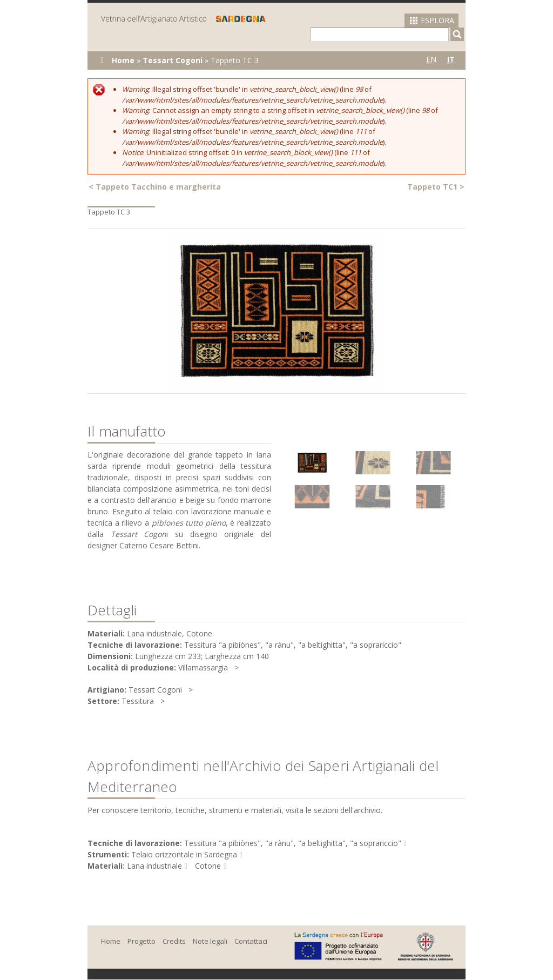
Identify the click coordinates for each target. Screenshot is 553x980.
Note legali (210, 941)
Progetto (141, 941)
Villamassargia (203, 667)
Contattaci (251, 941)
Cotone (208, 866)
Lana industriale (154, 866)
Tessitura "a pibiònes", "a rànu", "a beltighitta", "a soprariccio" (293, 843)
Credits (174, 941)
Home (123, 60)
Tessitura (138, 701)
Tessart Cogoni (173, 60)
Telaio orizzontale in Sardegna (184, 854)
